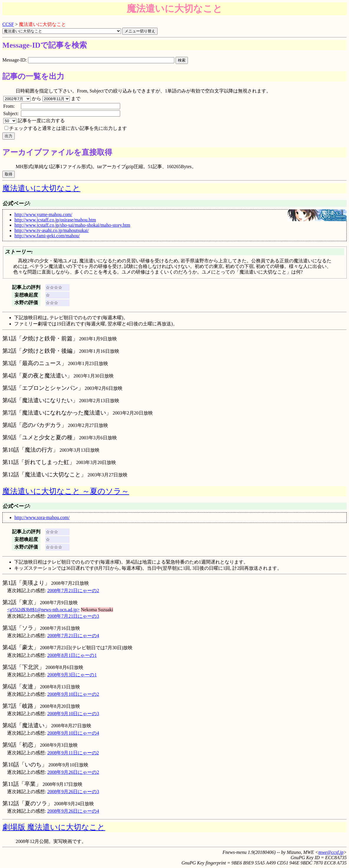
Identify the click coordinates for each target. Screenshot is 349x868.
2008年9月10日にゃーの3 (73, 714)
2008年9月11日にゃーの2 (73, 753)
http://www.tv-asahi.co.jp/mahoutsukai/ (52, 230)
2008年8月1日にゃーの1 (72, 655)
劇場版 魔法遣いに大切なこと (54, 827)
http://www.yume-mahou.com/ (43, 214)
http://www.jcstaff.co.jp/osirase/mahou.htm (55, 220)
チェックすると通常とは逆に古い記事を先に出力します (66, 128)
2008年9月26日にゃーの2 (73, 772)
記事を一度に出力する (34, 121)
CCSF (8, 24)
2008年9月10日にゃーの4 (73, 733)
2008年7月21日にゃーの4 (73, 636)
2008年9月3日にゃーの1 (72, 675)
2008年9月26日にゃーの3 (73, 792)
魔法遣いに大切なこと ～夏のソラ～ (66, 491)
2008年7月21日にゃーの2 (73, 590)
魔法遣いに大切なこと (41, 188)
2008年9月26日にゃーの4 (73, 811)
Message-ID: (89, 60)
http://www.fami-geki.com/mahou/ (47, 236)
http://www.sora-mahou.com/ (42, 517)
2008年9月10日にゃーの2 (73, 694)
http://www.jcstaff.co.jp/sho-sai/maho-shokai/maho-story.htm (72, 225)
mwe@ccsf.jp (331, 852)
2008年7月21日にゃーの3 (73, 616)
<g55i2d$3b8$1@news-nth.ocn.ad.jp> (43, 610)
